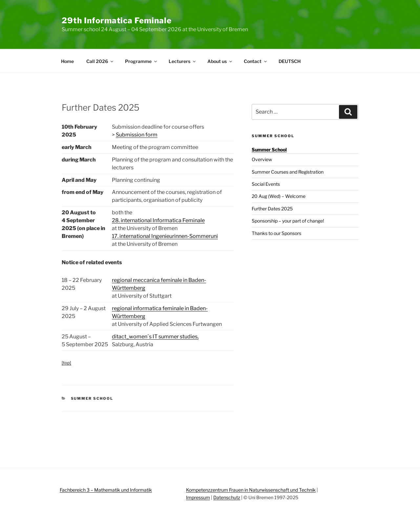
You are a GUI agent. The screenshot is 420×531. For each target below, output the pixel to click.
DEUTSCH (290, 61)
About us (220, 61)
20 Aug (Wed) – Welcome (279, 196)
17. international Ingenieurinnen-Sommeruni (165, 236)
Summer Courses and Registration (288, 172)
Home (67, 61)
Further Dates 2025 (272, 209)
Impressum (198, 497)
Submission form (137, 135)
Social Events (266, 184)
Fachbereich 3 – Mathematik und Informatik (106, 490)
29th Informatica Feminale (117, 21)
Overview (262, 159)
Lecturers (183, 61)
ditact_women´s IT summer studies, (155, 337)
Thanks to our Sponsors (276, 233)
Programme (141, 61)
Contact (256, 61)
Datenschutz (227, 497)
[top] (66, 363)
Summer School (92, 398)
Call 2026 (100, 61)
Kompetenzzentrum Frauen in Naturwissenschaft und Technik (251, 490)
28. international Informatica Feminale (158, 220)
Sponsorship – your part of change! (288, 221)
